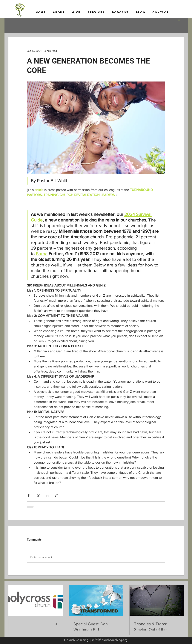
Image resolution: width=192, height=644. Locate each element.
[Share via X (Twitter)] (38, 495)
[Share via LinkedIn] (47, 495)
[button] (59, 13)
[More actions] (163, 51)
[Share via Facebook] (29, 495)
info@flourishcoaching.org (110, 640)
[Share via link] (56, 495)
